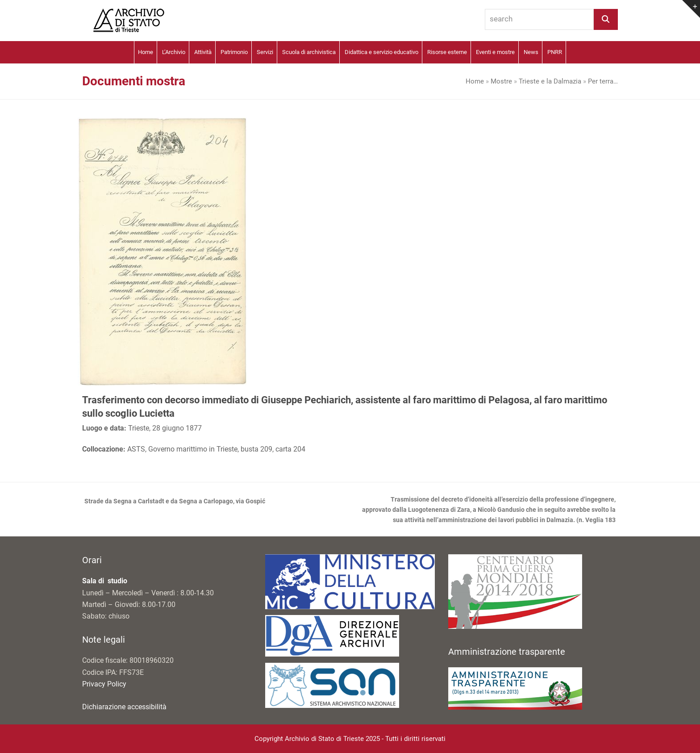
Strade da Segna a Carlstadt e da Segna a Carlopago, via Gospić (174, 502)
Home (475, 81)
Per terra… (603, 81)
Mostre (501, 81)
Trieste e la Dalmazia (550, 81)
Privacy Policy (104, 684)
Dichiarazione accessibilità (124, 707)
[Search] (606, 19)
